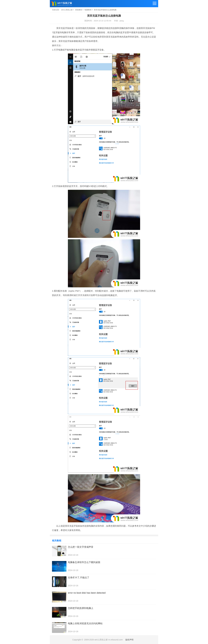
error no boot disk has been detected (87, 593)
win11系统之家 (67, 10)
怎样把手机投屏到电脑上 (81, 608)
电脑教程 (88, 10)
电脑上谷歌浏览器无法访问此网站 (85, 623)
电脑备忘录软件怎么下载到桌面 (84, 562)
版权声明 (129, 640)
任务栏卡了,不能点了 (79, 578)
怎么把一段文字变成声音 (81, 547)
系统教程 (79, 10)
